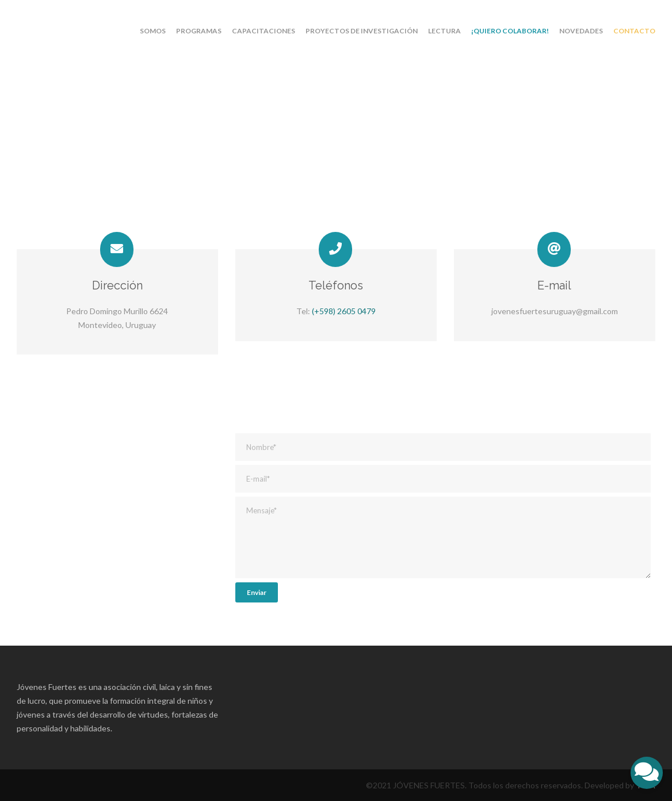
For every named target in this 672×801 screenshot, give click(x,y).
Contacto (634, 31)
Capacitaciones (264, 31)
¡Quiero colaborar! (510, 31)
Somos (153, 31)
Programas (199, 31)
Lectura (444, 31)
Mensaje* (443, 537)
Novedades (581, 31)
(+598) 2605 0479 (344, 311)
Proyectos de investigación (362, 31)
